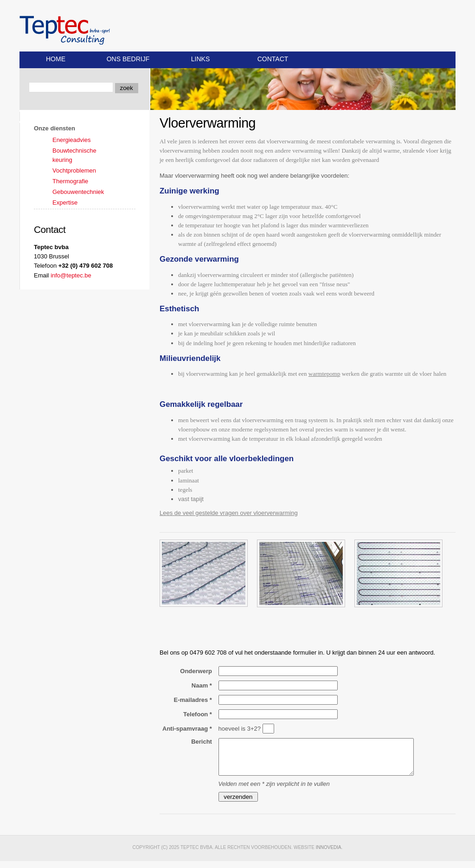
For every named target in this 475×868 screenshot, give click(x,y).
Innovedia (329, 854)
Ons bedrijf (128, 59)
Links (200, 59)
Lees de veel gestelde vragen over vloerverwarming (229, 513)
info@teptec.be (71, 275)
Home (56, 59)
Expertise (65, 203)
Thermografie (70, 181)
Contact (273, 59)
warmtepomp (324, 374)
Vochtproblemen (74, 170)
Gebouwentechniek (78, 192)
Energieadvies (71, 140)
